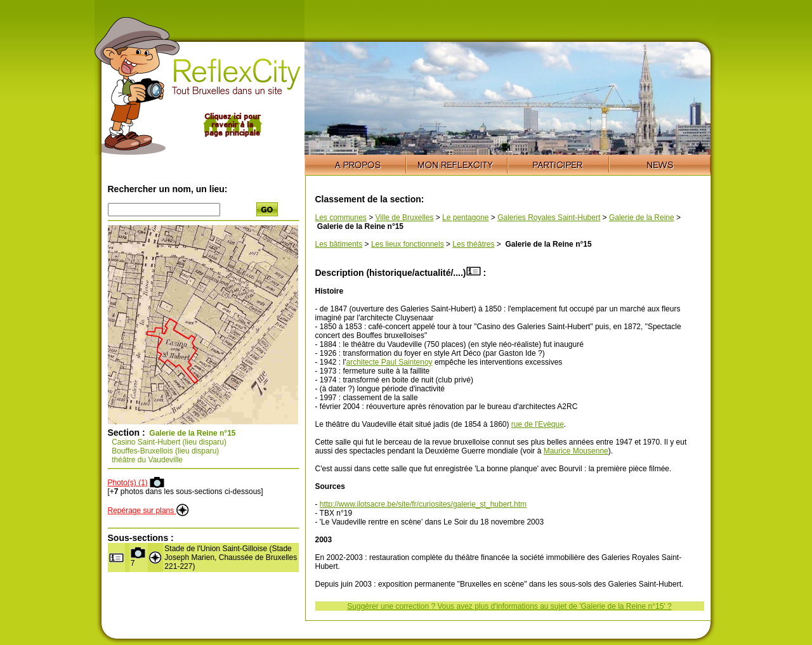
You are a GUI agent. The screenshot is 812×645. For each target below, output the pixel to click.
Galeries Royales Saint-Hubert (549, 218)
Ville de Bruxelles (405, 218)
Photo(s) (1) (128, 483)
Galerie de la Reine (642, 218)
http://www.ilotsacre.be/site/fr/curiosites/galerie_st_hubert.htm (423, 504)
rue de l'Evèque (538, 424)
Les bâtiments (339, 244)
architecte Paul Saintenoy (389, 362)
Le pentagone (465, 218)
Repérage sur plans (148, 511)
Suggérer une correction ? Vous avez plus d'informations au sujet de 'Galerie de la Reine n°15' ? (509, 606)
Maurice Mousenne (576, 451)
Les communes (341, 218)
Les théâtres (473, 244)
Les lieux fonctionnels (408, 244)
